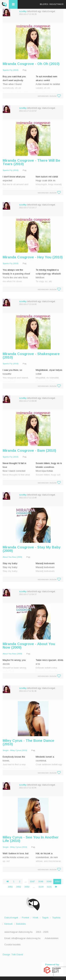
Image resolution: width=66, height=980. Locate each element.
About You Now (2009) (12, 557)
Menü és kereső (13, 4)
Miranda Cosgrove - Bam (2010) (29, 451)
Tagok (45, 918)
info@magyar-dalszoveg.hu (26, 938)
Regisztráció (56, 4)
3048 (41, 881)
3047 (32, 881)
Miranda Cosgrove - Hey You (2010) (33, 257)
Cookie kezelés (12, 945)
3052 (19, 887)
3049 (49, 881)
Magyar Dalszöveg (4, 4)
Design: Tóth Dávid (13, 955)
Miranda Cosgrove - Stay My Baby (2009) (32, 549)
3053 (27, 887)
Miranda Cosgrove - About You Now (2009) (29, 646)
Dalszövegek (11, 918)
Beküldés (21, 924)
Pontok (26, 918)
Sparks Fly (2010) (11, 70)
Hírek (36, 918)
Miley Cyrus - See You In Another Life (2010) (31, 839)
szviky (23, 11)
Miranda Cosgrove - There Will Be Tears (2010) (31, 162)
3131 (49, 887)
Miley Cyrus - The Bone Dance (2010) (28, 742)
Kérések (9, 924)
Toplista (56, 918)
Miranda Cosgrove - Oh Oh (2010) (31, 64)
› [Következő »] (58, 887)
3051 (10, 887)
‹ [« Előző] (9, 881)
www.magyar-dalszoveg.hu (18, 932)
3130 (41, 887)
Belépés (44, 4)
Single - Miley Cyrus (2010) (15, 750)
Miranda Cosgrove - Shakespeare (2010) (31, 356)
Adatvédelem (52, 938)
